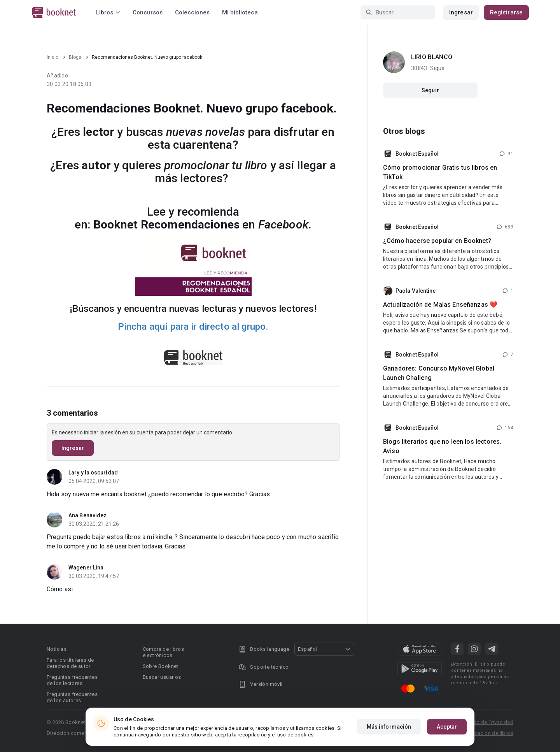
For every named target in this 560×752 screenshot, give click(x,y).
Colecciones (192, 12)
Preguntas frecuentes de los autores (72, 697)
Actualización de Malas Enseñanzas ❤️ (440, 305)
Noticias (57, 649)
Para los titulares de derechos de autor (70, 663)
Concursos (148, 12)
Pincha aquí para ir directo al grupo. (193, 327)
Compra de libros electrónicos (163, 652)
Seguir (430, 90)
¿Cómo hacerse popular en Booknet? (437, 241)
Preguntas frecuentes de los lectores (72, 680)
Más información (389, 727)
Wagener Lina (86, 568)
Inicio (52, 57)
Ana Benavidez (87, 515)
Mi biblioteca (240, 12)
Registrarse (506, 12)
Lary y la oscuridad (93, 473)
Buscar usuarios (162, 677)
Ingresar (461, 12)
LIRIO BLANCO (432, 57)
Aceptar (447, 727)
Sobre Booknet (161, 666)
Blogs (75, 57)
